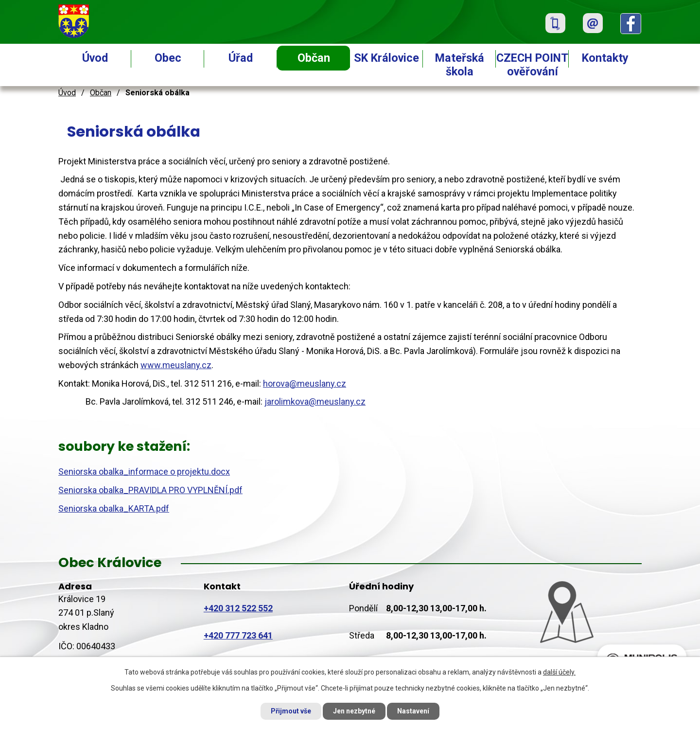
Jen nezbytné (354, 711)
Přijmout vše (291, 711)
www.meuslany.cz (176, 365)
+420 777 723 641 (238, 635)
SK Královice (386, 58)
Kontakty (605, 58)
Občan (314, 58)
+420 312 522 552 (238, 608)
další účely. (559, 672)
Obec (168, 58)
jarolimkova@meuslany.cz (315, 401)
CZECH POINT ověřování (532, 65)
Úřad (241, 58)
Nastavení (413, 711)
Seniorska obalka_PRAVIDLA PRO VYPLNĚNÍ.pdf (150, 490)
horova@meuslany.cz (305, 383)
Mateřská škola (460, 65)
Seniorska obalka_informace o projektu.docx (144, 471)
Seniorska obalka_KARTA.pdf (114, 508)
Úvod (95, 58)
